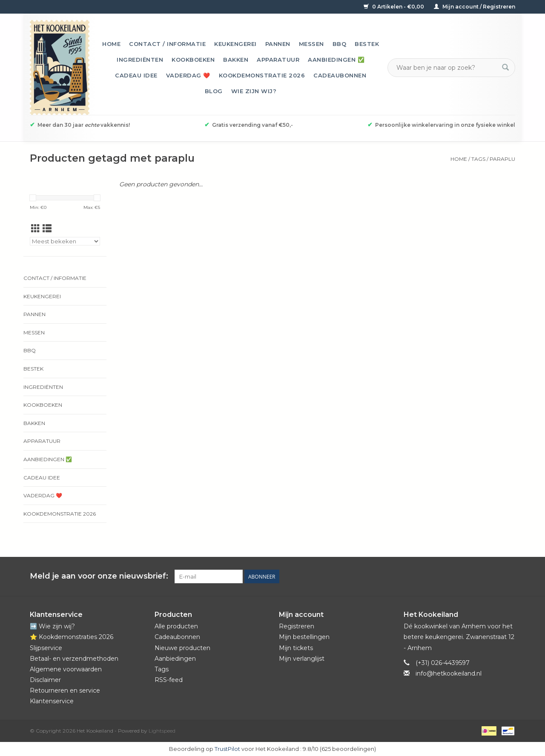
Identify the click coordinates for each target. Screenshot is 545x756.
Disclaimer (45, 680)
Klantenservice (52, 701)
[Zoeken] (446, 68)
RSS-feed (169, 680)
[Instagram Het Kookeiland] (508, 576)
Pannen (278, 44)
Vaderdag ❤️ (188, 75)
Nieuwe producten (182, 648)
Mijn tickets (296, 648)
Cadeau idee (136, 75)
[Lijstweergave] (47, 229)
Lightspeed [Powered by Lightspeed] (162, 731)
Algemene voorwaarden (66, 669)
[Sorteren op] (65, 241)
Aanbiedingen (175, 659)
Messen (311, 44)
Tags (478, 159)
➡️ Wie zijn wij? (52, 626)
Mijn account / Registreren (475, 7)
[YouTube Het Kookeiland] (493, 576)
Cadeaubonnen (340, 75)
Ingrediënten (140, 60)
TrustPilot (227, 749)
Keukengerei (235, 44)
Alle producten (176, 626)
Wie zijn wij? (254, 91)
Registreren (297, 626)
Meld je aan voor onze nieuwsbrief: (99, 576)
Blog (214, 91)
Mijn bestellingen (304, 637)
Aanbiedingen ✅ (336, 60)
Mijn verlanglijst (302, 659)
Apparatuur (278, 60)
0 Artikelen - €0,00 (394, 7)
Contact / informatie (167, 44)
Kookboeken (193, 60)
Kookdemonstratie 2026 (262, 75)
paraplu (502, 159)
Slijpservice (46, 648)
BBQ (340, 44)
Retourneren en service (65, 690)
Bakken (236, 60)
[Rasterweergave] (36, 229)
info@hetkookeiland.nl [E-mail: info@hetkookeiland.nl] (449, 673)
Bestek (367, 44)
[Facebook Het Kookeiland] (462, 576)
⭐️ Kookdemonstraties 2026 (72, 637)
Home (111, 44)
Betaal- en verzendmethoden (74, 659)
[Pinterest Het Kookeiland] (478, 576)
